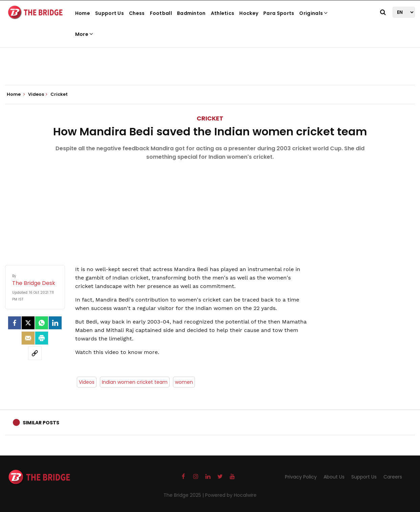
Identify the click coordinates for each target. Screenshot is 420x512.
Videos (87, 382)
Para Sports (279, 13)
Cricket (210, 118)
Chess (137, 13)
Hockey (249, 13)
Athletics (223, 13)
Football (161, 13)
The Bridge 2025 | (184, 495)
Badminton (191, 13)
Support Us (109, 13)
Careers (393, 477)
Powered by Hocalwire (231, 495)
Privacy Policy (301, 477)
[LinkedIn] (55, 323)
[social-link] (35, 353)
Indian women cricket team (135, 382)
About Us (334, 477)
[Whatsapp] (42, 323)
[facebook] (15, 323)
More (84, 34)
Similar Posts (41, 423)
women (184, 382)
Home (83, 13)
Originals (313, 13)
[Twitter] (28, 323)
